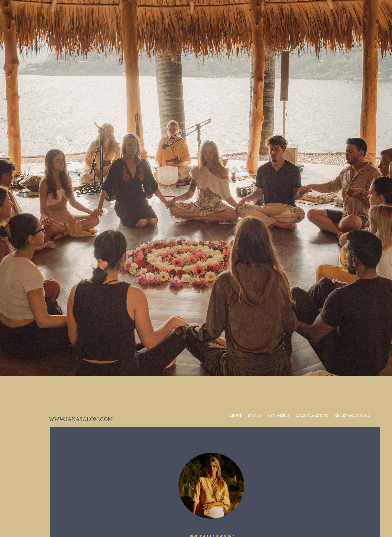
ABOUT (236, 416)
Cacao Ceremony (312, 416)
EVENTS (255, 416)
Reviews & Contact (353, 416)
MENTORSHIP (279, 416)
